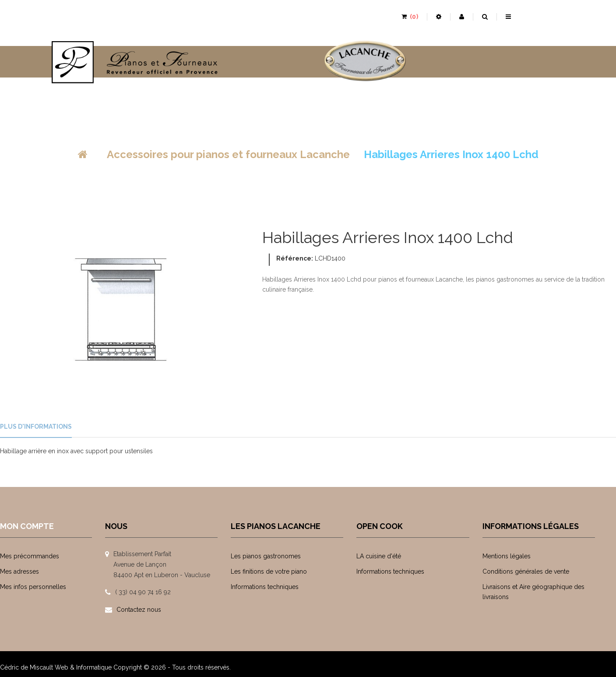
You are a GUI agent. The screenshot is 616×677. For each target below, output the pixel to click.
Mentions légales (507, 556)
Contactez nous (139, 610)
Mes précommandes (30, 556)
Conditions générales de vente (526, 571)
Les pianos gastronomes (266, 556)
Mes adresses (19, 571)
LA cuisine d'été (379, 556)
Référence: (295, 258)
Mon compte (27, 526)
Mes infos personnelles (33, 587)
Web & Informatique (83, 662)
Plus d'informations (36, 427)
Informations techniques (265, 587)
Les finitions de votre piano (269, 571)
